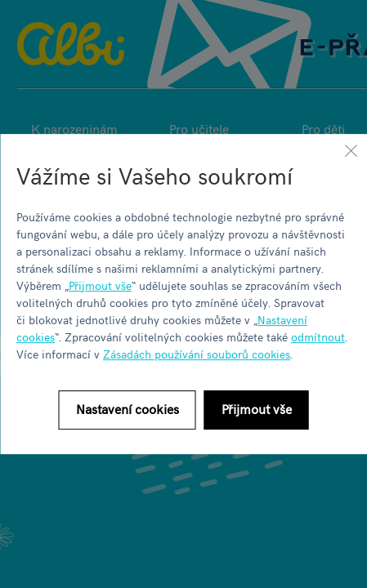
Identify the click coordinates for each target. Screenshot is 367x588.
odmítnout (318, 337)
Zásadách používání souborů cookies (197, 354)
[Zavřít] (351, 150)
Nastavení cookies (128, 408)
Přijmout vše (100, 285)
